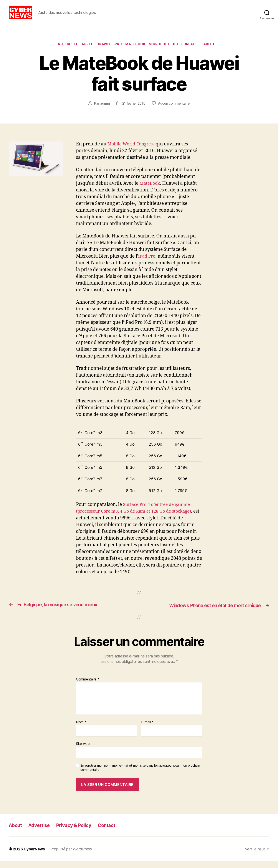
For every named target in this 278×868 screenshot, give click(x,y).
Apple (84, 51)
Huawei (101, 51)
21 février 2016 (134, 110)
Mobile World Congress (133, 151)
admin (104, 110)
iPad (117, 51)
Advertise (42, 832)
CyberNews (35, 856)
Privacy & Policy (80, 832)
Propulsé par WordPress (72, 856)
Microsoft (161, 51)
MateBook (136, 51)
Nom (81, 729)
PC (178, 51)
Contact (115, 832)
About (16, 832)
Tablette (215, 51)
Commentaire (88, 686)
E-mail (147, 729)
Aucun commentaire (174, 110)
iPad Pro (147, 263)
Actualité (64, 51)
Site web (83, 750)
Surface (193, 51)
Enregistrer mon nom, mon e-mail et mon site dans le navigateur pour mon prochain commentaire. (140, 774)
